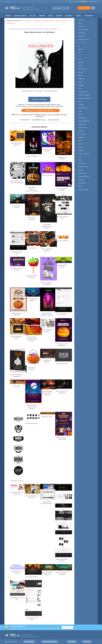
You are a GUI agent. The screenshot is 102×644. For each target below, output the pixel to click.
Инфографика (82, 118)
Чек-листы (87, 642)
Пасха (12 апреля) (61, 21)
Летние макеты (11, 23)
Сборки (80, 147)
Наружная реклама (84, 121)
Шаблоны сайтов (20, 16)
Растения (81, 144)
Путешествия (82, 183)
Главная (7, 1)
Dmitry (43, 120)
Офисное (81, 131)
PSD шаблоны (29, 642)
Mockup (81, 49)
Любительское (83, 108)
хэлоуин (44, 115)
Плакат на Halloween (32, 156)
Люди (80, 111)
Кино (80, 88)
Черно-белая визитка (62, 363)
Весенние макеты (27, 21)
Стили (80, 160)
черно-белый (24, 115)
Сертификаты (89, 16)
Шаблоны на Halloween (50, 29)
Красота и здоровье (84, 95)
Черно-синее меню (47, 417)
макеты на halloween (54, 115)
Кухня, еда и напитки (85, 98)
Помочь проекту (85, 8)
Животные (81, 79)
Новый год (81, 26)
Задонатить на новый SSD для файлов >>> (41, 110)
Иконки (81, 82)
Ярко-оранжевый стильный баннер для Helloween (32, 339)
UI (79, 56)
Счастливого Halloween (32, 577)
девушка (32, 115)
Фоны (80, 186)
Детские (81, 72)
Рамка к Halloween (32, 248)
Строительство (83, 167)
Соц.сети (33, 16)
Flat (79, 53)
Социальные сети (83, 39)
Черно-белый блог (62, 314)
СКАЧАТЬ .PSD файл (39, 99)
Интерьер (81, 85)
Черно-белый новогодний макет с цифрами (47, 226)
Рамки (51, 16)
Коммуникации (83, 92)
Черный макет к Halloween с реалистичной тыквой (32, 189)
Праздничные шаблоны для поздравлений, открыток (26, 29)
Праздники (82, 36)
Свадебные (82, 150)
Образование (82, 124)
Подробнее (67, 627)
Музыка (81, 114)
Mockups (59, 16)
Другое (80, 75)
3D (79, 46)
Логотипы (69, 16)
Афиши (78, 16)
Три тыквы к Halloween (62, 241)
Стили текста (82, 163)
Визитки (42, 16)
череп (18, 115)
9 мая (70, 21)
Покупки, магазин (84, 176)
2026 (80, 23)
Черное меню (17, 386)
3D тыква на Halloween (47, 175)
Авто (80, 59)
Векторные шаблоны (50, 642)
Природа (81, 180)
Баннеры (81, 62)
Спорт (80, 157)
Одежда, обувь (83, 127)
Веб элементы (82, 69)
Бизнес (80, 66)
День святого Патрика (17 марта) (44, 21)
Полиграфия (82, 33)
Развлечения (82, 173)
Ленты (80, 101)
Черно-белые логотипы (17, 481)
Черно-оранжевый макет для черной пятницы (47, 393)
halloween (38, 115)
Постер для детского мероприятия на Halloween (32, 407)
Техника (81, 170)
